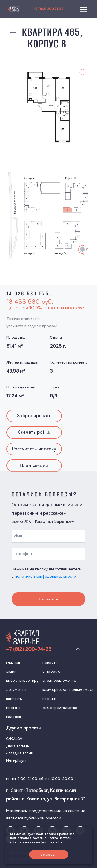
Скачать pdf (34, 432)
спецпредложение (59, 681)
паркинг (50, 699)
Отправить (48, 599)
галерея (14, 717)
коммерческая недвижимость (69, 690)
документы (16, 690)
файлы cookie (46, 834)
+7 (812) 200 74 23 (48, 9)
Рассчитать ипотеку (34, 449)
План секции (34, 466)
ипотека (13, 708)
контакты (14, 699)
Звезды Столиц (20, 753)
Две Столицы (18, 746)
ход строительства (60, 708)
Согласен (48, 855)
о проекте (51, 671)
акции (11, 671)
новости (50, 662)
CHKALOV (14, 739)
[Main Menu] (84, 9)
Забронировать (34, 416)
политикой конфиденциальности (46, 576)
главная (13, 662)
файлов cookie (51, 842)
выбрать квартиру (22, 681)
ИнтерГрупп (17, 760)
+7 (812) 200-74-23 (29, 649)
